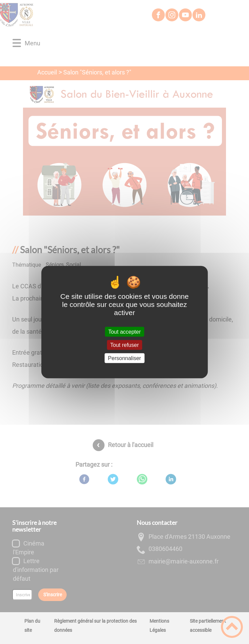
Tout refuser (124, 345)
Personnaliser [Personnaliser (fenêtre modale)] (124, 358)
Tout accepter (124, 331)
